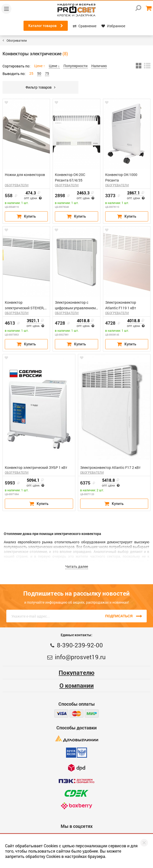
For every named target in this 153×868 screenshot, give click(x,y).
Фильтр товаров (40, 87)
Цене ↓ (54, 66)
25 (31, 73)
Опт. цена (33, 198)
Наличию (99, 66)
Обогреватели (17, 40)
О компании (77, 685)
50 (39, 73)
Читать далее (77, 566)
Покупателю (77, 673)
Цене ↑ (40, 66)
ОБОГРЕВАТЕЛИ (17, 185)
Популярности (75, 66)
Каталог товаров (46, 26)
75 (47, 73)
